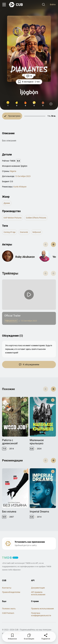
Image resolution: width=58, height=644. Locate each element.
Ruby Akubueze (25, 257)
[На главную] (16, 5)
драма (7, 203)
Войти (53, 4)
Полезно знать (9, 609)
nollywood (37, 232)
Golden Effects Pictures (36, 218)
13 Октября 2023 (23, 176)
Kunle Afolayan (20, 187)
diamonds (24, 232)
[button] (53, 244)
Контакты (7, 588)
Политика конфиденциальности (41, 614)
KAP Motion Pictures (13, 218)
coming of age (10, 232)
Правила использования (42, 609)
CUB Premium (8, 613)
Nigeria (13, 171)
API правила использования (38, 593)
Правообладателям (11, 592)
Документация (38, 588)
